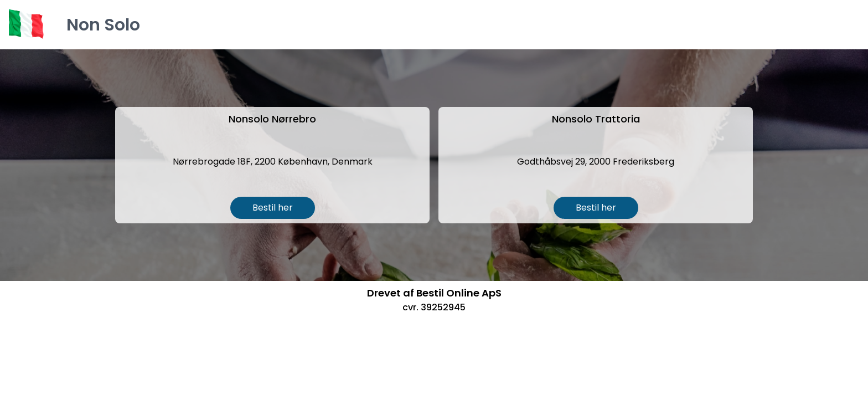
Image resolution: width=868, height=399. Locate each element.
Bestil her (273, 208)
